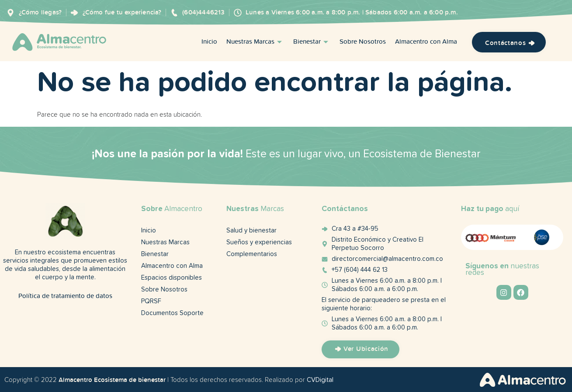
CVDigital (320, 380)
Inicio (209, 42)
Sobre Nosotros (363, 42)
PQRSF (151, 301)
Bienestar (312, 42)
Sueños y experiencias (259, 242)
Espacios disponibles (172, 278)
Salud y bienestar (251, 231)
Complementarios (252, 254)
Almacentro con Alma (426, 42)
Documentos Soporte (172, 313)
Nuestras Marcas (255, 42)
